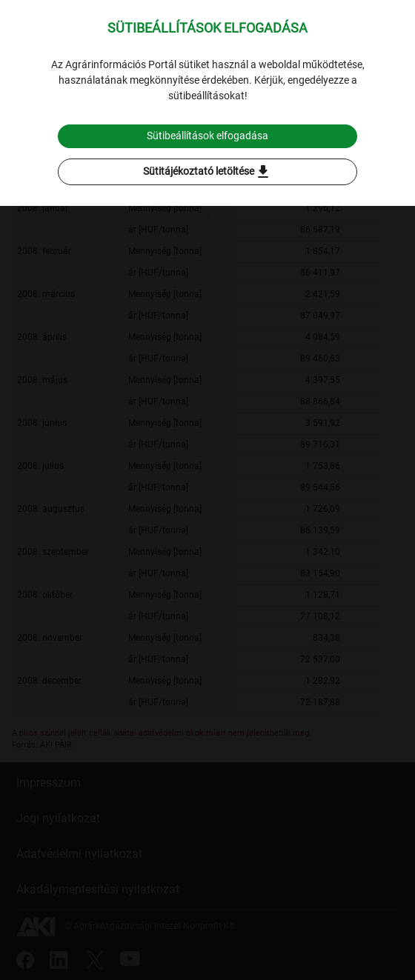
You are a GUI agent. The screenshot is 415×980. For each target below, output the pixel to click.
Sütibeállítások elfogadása (207, 136)
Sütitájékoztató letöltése (207, 172)
